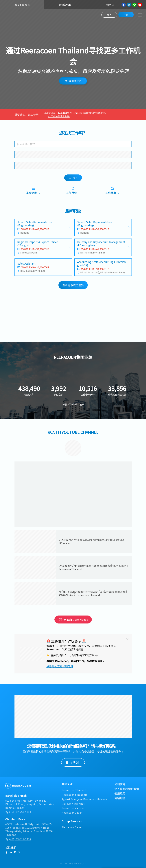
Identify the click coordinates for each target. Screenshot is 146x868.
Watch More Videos (73, 620)
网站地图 (120, 798)
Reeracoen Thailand (74, 790)
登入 (109, 15)
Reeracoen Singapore (75, 795)
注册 (126, 15)
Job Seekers (22, 5)
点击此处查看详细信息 (60, 666)
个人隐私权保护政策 (127, 789)
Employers (65, 5)
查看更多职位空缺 (73, 285)
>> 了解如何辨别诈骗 (59, 116)
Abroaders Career (72, 827)
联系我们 (73, 762)
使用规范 (120, 793)
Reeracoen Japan (72, 812)
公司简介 (120, 784)
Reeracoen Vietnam (73, 808)
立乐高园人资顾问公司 (74, 804)
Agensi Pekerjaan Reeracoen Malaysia (85, 799)
